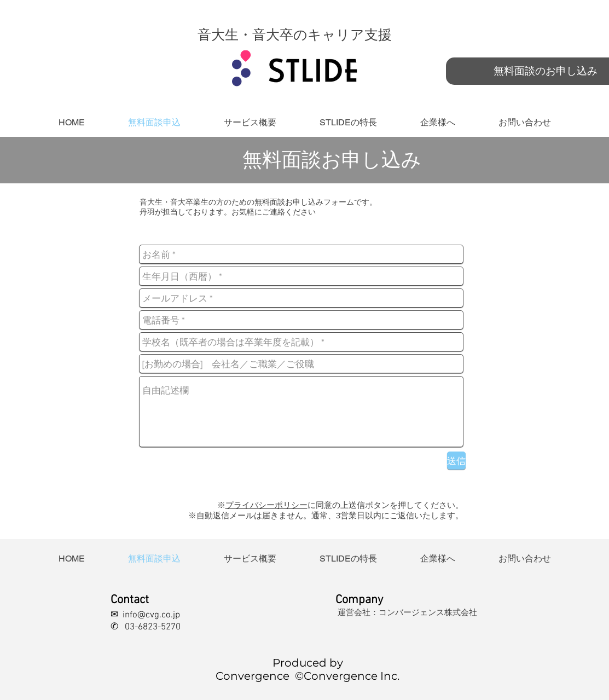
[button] (349, 123)
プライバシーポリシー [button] (266, 505)
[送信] (456, 461)
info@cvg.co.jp (151, 615)
